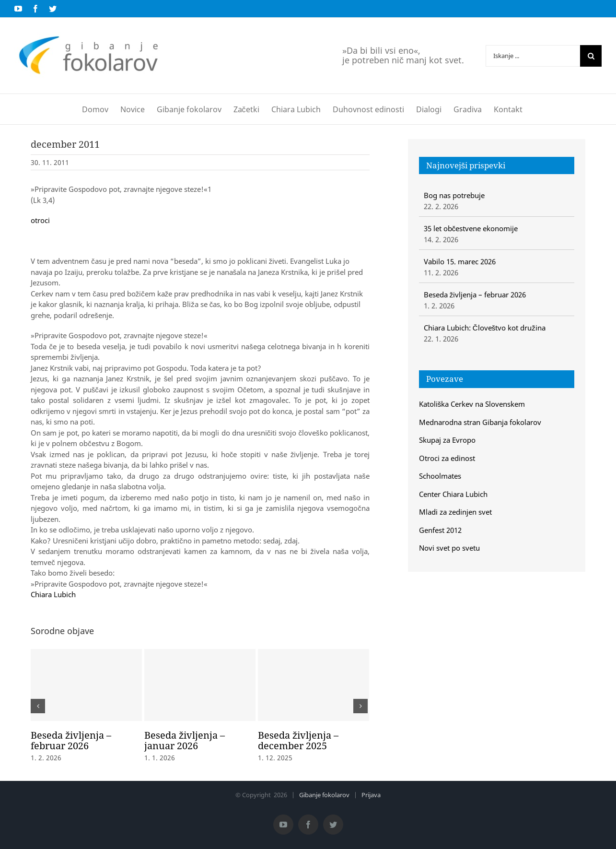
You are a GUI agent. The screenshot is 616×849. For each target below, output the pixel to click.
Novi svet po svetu (449, 548)
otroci (40, 220)
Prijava (371, 795)
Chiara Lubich (53, 594)
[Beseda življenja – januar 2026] (200, 685)
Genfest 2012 (440, 530)
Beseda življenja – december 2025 (298, 740)
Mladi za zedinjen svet (455, 512)
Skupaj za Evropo (447, 440)
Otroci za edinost (447, 458)
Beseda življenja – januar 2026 (185, 740)
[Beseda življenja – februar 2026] (86, 685)
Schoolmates (440, 476)
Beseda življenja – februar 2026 (71, 740)
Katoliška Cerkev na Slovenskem (472, 404)
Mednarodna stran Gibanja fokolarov (480, 422)
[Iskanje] (591, 56)
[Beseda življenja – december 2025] (314, 685)
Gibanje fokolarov (324, 795)
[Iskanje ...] (533, 56)
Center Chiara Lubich (453, 494)
